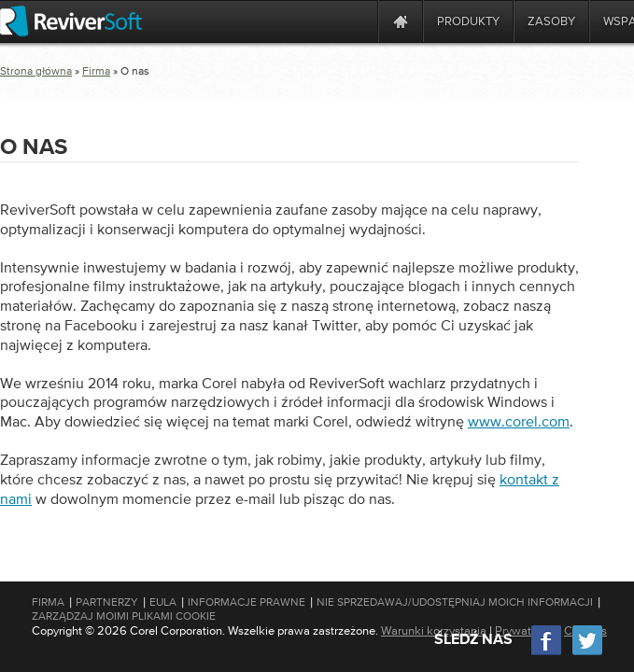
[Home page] (401, 21)
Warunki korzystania (434, 630)
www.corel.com (519, 421)
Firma (96, 71)
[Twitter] (587, 653)
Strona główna (36, 71)
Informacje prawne (247, 602)
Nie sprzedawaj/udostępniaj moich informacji (455, 602)
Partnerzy (107, 602)
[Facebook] (547, 653)
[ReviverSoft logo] (71, 21)
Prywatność (525, 630)
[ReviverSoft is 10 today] (359, 21)
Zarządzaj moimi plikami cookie (124, 616)
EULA (163, 602)
